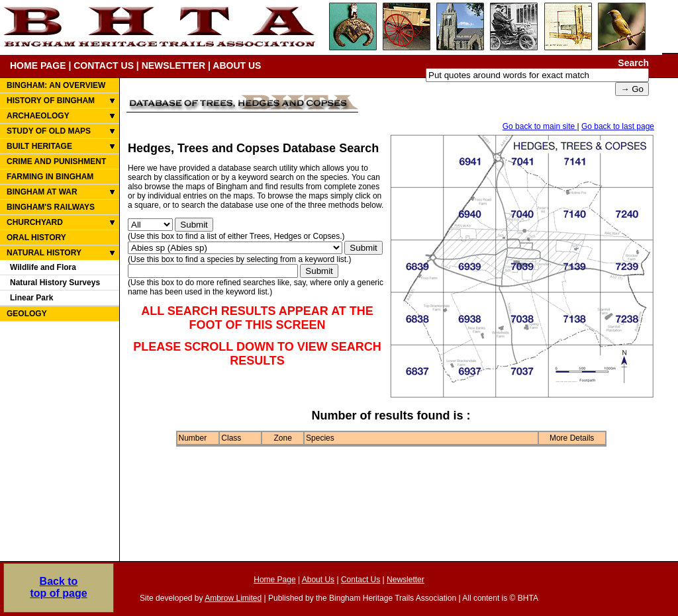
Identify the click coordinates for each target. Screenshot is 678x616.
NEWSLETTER (173, 66)
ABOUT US (237, 66)
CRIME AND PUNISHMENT (56, 161)
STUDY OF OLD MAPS (49, 131)
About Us (318, 580)
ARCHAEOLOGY (38, 116)
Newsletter (406, 580)
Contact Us (361, 580)
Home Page (274, 580)
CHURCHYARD (35, 222)
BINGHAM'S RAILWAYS (51, 207)
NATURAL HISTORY (44, 253)
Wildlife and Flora (43, 267)
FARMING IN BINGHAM (50, 177)
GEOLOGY (27, 314)
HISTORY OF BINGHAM (51, 101)
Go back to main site (540, 126)
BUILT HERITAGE (39, 146)
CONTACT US (104, 66)
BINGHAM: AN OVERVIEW (56, 85)
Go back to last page (618, 126)
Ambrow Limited (233, 598)
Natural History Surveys (55, 283)
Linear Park (31, 298)
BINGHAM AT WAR (42, 192)
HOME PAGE (38, 66)
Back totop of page (58, 587)
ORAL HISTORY (36, 238)
